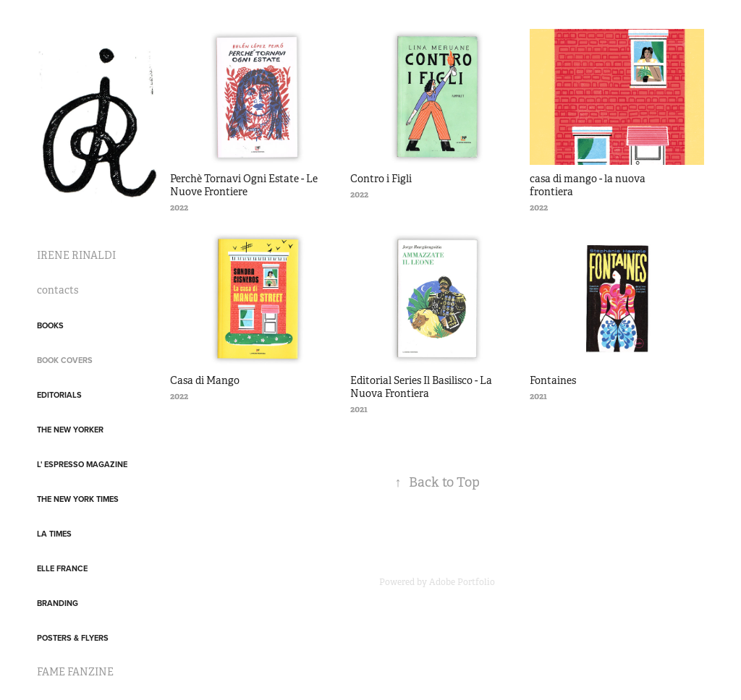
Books (50, 325)
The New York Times (78, 499)
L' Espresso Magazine (82, 464)
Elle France (62, 568)
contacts (58, 290)
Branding (58, 603)
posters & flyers (73, 638)
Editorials (59, 395)
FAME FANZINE (75, 672)
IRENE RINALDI (76, 255)
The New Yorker (70, 430)
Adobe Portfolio (462, 582)
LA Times (54, 534)
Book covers (65, 360)
